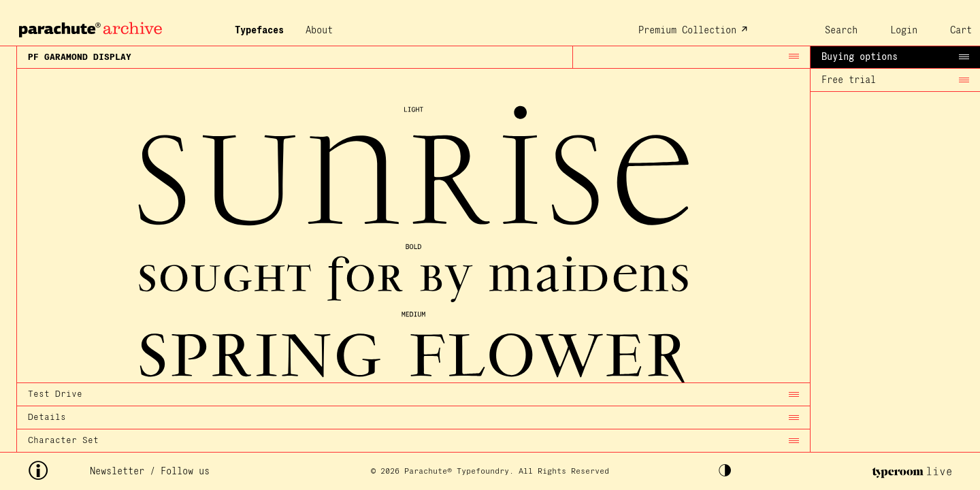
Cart (961, 31)
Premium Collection (687, 31)
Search (841, 31)
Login (904, 31)
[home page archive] (89, 26)
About (319, 31)
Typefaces (259, 31)
